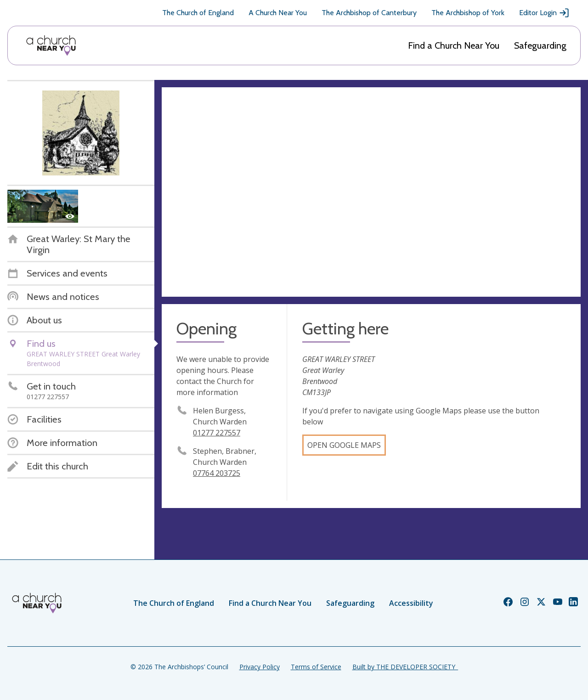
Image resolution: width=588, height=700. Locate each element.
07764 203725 (217, 473)
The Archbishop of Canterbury (369, 13)
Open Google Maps (344, 445)
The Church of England (198, 13)
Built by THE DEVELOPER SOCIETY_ (405, 667)
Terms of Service (316, 667)
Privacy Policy (260, 667)
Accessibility (411, 603)
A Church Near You (278, 13)
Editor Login (544, 13)
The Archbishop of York (468, 13)
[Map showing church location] (371, 192)
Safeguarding (540, 45)
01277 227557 (217, 433)
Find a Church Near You (454, 45)
